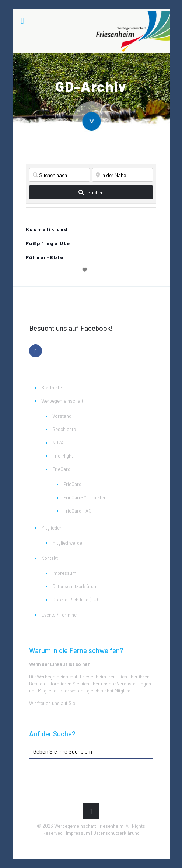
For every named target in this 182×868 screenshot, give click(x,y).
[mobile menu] (22, 20)
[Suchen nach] (59, 175)
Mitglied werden (69, 543)
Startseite (52, 388)
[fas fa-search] (91, 192)
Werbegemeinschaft (62, 401)
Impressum (64, 573)
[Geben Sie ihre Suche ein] (91, 751)
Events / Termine (59, 615)
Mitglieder (51, 528)
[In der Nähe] (122, 175)
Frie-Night (63, 456)
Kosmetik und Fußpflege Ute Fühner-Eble (48, 243)
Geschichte (64, 429)
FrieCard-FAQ (78, 511)
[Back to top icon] (91, 811)
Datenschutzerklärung (76, 586)
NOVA (58, 442)
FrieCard (61, 469)
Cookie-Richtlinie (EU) (75, 600)
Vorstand (62, 416)
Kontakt (50, 558)
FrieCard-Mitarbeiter (85, 497)
